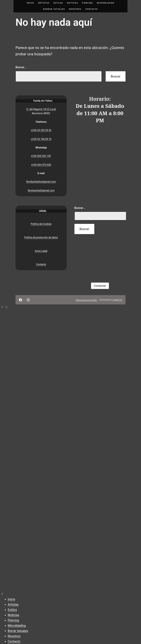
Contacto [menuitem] (14, 641)
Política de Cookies (41, 224)
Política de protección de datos (41, 237)
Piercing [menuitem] (13, 620)
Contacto (92, 9)
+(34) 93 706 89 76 (41, 139)
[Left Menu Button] (4, 307)
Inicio (30, 3)
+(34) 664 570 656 (41, 165)
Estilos (58, 3)
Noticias (73, 3)
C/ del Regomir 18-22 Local (41, 109)
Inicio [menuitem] (11, 599)
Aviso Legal (41, 251)
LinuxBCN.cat (117, 300)
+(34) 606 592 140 (41, 156)
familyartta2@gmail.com (41, 190)
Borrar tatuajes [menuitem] (18, 631)
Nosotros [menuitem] (14, 636)
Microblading (106, 3)
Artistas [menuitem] (13, 604)
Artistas (44, 3)
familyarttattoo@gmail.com (41, 182)
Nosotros (75, 9)
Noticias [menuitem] (13, 615)
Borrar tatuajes (54, 9)
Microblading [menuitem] (17, 626)
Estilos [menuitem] (12, 610)
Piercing (87, 3)
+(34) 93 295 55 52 (41, 130)
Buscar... (21, 67)
